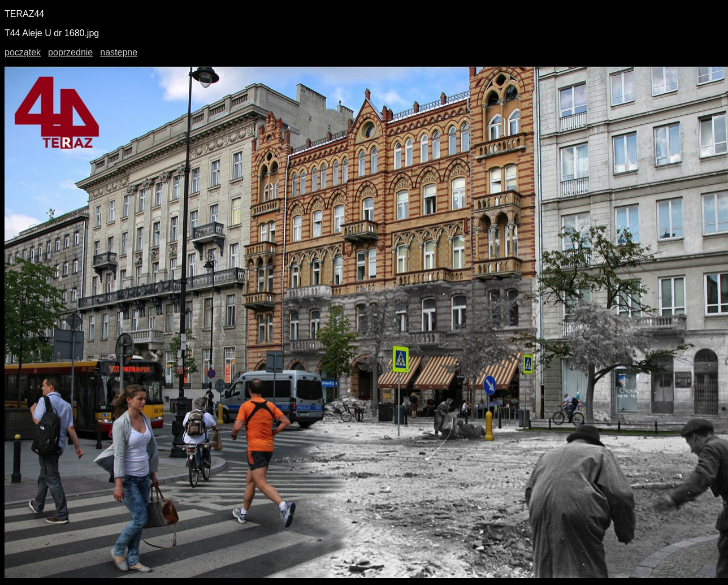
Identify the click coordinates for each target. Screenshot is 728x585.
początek (23, 52)
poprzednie (70, 52)
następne (119, 52)
